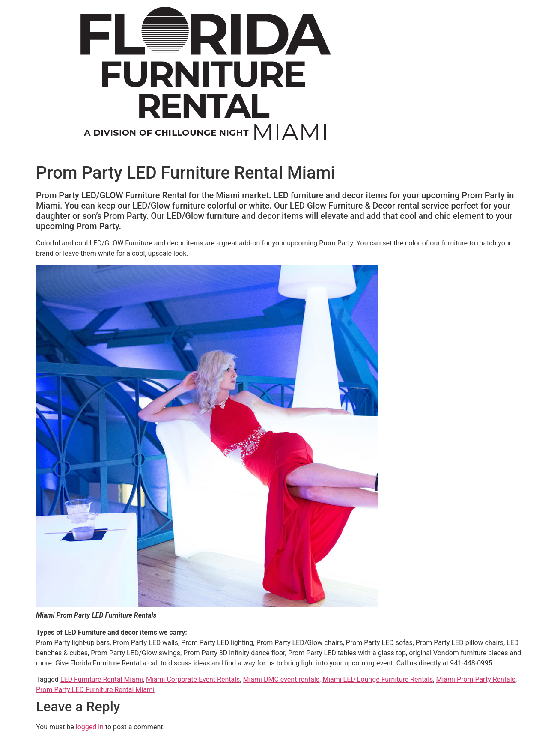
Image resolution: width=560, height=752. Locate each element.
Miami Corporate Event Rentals (193, 679)
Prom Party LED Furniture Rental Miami (95, 690)
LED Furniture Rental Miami (102, 679)
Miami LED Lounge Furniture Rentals (378, 679)
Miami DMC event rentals (281, 679)
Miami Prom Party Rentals (476, 679)
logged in (90, 727)
